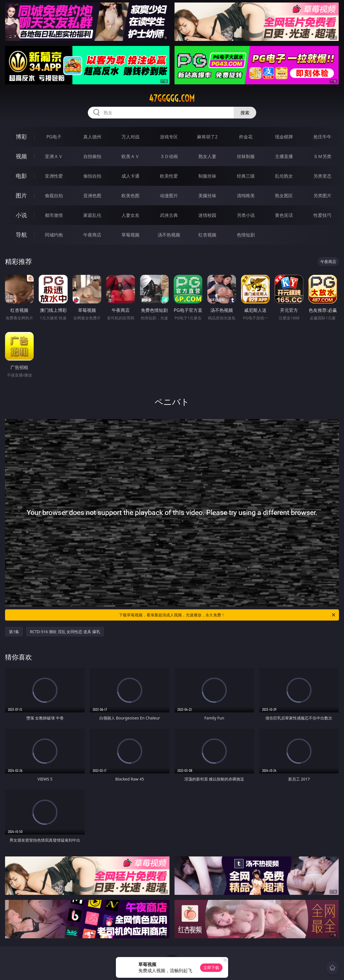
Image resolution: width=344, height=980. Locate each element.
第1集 (14, 632)
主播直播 (284, 156)
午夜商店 (92, 235)
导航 (21, 235)
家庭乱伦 (92, 215)
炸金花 (246, 137)
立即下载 (211, 968)
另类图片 (322, 196)
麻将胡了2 (207, 137)
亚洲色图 (92, 196)
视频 (21, 156)
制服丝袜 (207, 176)
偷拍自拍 (92, 176)
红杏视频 (207, 235)
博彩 (21, 137)
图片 (21, 195)
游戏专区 (169, 137)
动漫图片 (169, 196)
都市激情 (54, 215)
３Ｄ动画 (169, 156)
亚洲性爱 (54, 176)
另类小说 (246, 215)
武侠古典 (169, 215)
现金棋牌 (284, 137)
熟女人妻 (207, 156)
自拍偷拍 (92, 156)
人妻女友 (130, 215)
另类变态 (322, 176)
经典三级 (246, 176)
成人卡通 (130, 176)
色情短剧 (246, 235)
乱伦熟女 (284, 176)
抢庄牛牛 (322, 137)
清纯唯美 (246, 196)
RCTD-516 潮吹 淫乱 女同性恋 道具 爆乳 (65, 632)
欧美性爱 (169, 176)
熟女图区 (284, 196)
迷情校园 (207, 215)
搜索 (245, 113)
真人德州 (92, 137)
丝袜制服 (246, 156)
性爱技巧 (322, 215)
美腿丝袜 (207, 196)
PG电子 (54, 137)
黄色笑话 (284, 215)
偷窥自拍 (54, 196)
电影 (21, 176)
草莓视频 (130, 235)
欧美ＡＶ (130, 156)
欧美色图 (130, 196)
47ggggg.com (172, 98)
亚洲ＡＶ (54, 156)
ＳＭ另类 (322, 156)
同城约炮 (54, 235)
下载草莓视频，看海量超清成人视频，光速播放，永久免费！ (228, 615)
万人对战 (130, 137)
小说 (21, 215)
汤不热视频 (169, 235)
